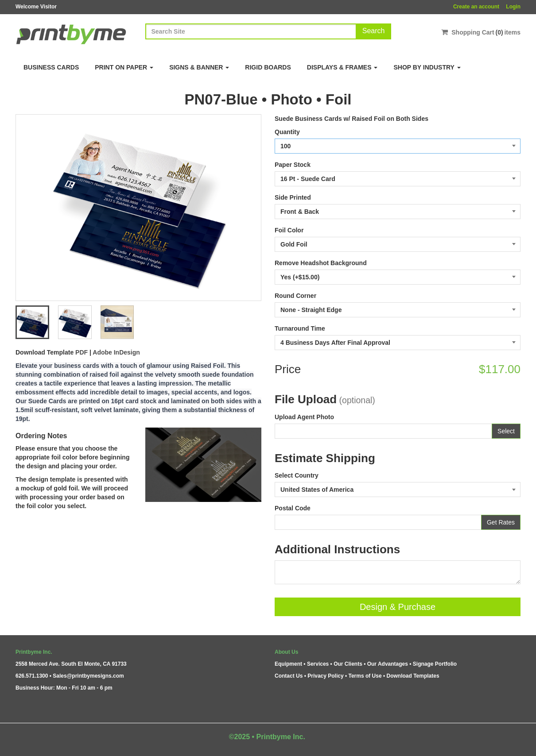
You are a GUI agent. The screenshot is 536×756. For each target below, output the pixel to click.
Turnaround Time (300, 328)
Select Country (297, 475)
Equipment (288, 664)
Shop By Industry (427, 67)
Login (513, 7)
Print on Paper (124, 67)
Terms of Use (365, 676)
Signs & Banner (199, 67)
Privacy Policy (325, 676)
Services (318, 664)
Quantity (287, 132)
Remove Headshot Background (321, 263)
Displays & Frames (342, 67)
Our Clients (348, 664)
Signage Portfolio (435, 664)
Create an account (476, 7)
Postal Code (293, 508)
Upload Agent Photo (304, 417)
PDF (82, 352)
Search (374, 31)
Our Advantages (388, 664)
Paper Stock (293, 165)
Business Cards (51, 67)
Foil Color (289, 230)
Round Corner (295, 296)
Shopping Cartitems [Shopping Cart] (481, 32)
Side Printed (293, 197)
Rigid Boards (268, 67)
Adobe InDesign (116, 352)
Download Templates (413, 676)
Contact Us (289, 676)
